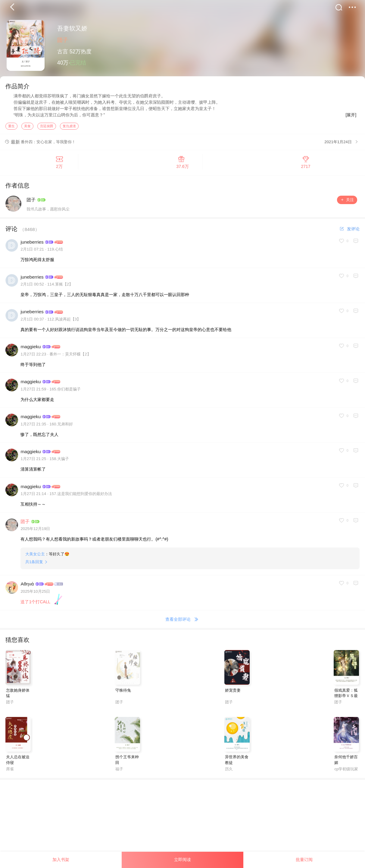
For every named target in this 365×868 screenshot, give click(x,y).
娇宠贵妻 (233, 692)
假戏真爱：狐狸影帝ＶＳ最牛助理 (346, 698)
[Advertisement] (181, 824)
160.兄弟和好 (61, 426)
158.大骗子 (59, 461)
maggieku (31, 348)
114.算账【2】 (60, 286)
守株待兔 (123, 692)
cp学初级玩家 (346, 771)
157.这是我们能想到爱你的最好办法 (81, 496)
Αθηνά (27, 586)
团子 (63, 40)
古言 (63, 52)
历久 (229, 771)
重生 (11, 128)
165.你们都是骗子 (65, 391)
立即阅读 (182, 860)
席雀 (10, 771)
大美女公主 (35, 556)
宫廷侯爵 (47, 128)
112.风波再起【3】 (64, 321)
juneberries (32, 243)
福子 (119, 771)
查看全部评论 (183, 621)
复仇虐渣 (69, 128)
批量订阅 (304, 860)
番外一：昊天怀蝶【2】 (70, 356)
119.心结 (55, 251)
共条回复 (34, 564)
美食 (27, 128)
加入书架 (61, 860)
